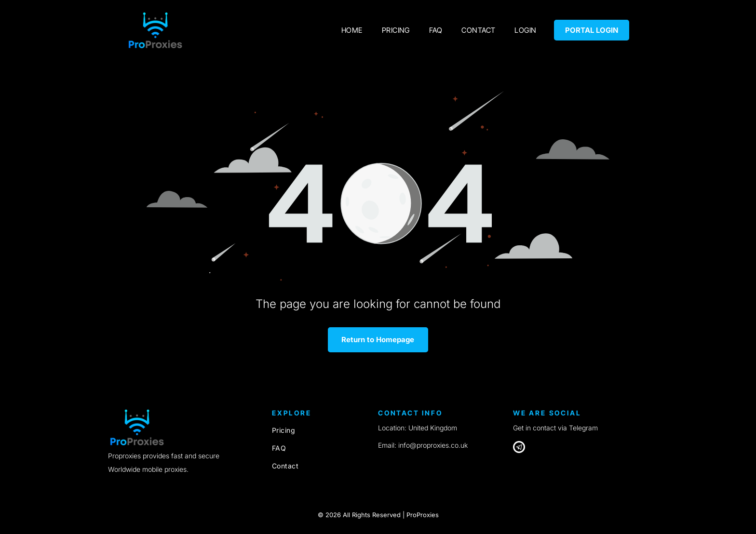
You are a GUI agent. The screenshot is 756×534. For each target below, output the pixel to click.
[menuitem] (352, 30)
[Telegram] (519, 448)
